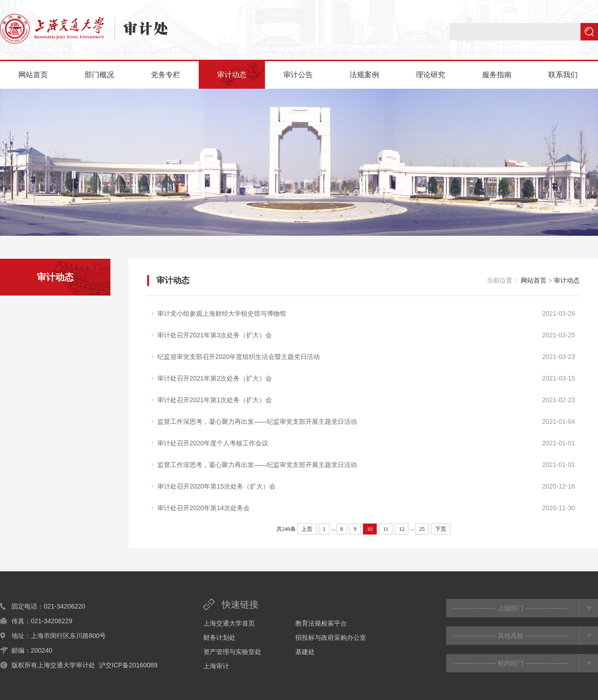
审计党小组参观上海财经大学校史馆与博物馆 (222, 313)
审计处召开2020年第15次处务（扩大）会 (216, 486)
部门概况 (99, 75)
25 (422, 529)
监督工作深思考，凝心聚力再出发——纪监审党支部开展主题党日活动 (257, 421)
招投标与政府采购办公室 (331, 637)
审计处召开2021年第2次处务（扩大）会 (215, 378)
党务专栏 (166, 75)
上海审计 (216, 666)
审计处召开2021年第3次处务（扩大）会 (215, 335)
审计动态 (232, 75)
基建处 (305, 652)
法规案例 (364, 75)
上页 (307, 529)
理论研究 (431, 75)
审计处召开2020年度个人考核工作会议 (213, 443)
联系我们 (563, 75)
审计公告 (298, 75)
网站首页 (33, 75)
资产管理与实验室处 (232, 652)
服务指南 (497, 75)
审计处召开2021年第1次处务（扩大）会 (215, 400)
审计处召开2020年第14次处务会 (204, 508)
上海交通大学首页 (229, 623)
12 (402, 529)
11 (386, 529)
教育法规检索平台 (321, 623)
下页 (441, 529)
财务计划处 (219, 637)
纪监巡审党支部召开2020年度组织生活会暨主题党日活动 (239, 357)
